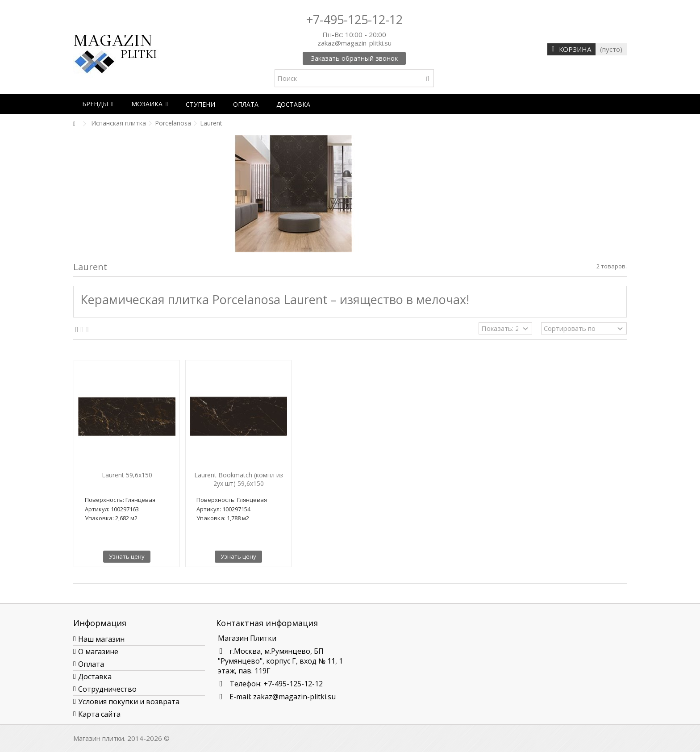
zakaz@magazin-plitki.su (294, 697)
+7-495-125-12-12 (354, 19)
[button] (98, 104)
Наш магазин (101, 639)
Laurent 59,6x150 (127, 475)
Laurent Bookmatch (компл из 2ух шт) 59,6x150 (239, 479)
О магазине (98, 652)
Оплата (91, 664)
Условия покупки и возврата (129, 702)
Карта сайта (99, 714)
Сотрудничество (107, 689)
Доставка (95, 677)
